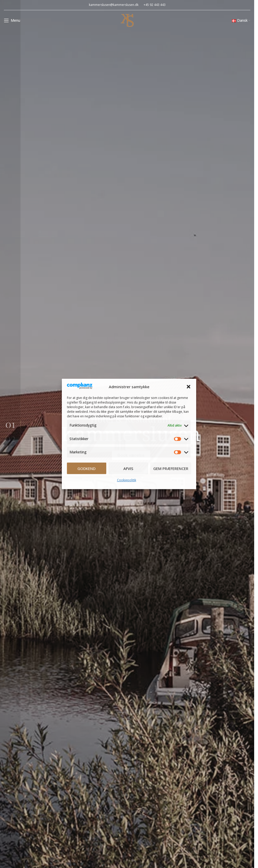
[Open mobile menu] (12, 20)
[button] (189, 386)
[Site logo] (127, 20)
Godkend (86, 469)
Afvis (128, 469)
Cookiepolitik (127, 480)
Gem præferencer (171, 469)
